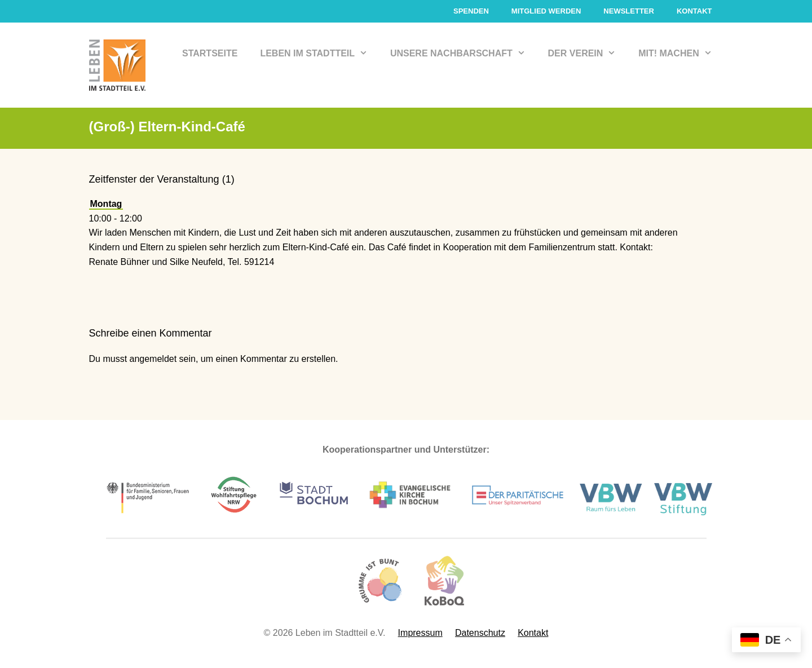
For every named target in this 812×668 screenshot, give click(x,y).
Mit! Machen (681, 54)
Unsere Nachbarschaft (464, 54)
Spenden (471, 11)
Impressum (420, 633)
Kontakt (694, 11)
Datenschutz (480, 633)
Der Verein (588, 54)
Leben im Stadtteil (319, 54)
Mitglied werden (546, 11)
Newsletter (629, 11)
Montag (106, 204)
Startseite (210, 53)
